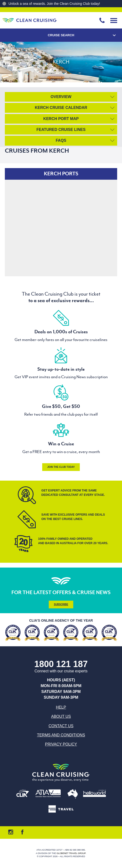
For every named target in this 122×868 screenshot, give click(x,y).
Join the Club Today (61, 467)
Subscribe (61, 604)
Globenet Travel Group (71, 853)
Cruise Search (61, 35)
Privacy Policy (61, 744)
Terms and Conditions (61, 735)
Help (61, 707)
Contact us (61, 726)
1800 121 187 (61, 664)
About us (61, 716)
